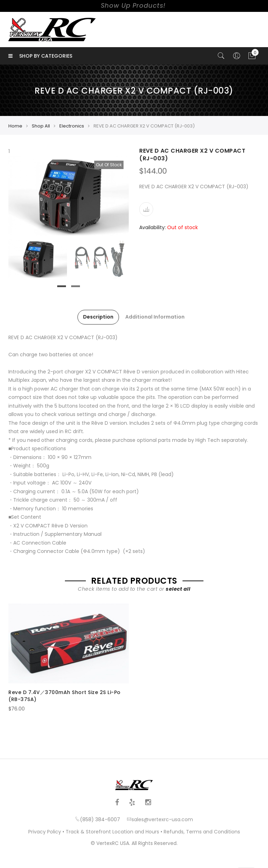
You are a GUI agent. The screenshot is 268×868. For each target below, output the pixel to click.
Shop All (41, 126)
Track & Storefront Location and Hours (112, 832)
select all (178, 589)
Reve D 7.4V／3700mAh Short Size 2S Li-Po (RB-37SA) (65, 696)
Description (98, 317)
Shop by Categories (40, 56)
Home (15, 126)
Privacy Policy (45, 832)
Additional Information (155, 317)
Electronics (72, 126)
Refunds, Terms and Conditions (202, 832)
